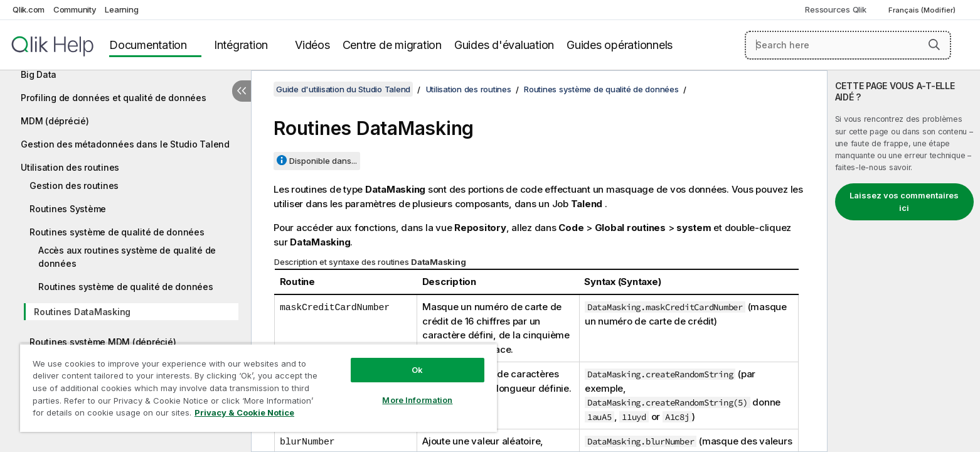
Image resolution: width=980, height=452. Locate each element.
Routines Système (68, 209)
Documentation (148, 45)
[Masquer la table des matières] (242, 91)
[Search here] (848, 45)
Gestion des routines (74, 186)
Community (75, 9)
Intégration (241, 45)
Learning (121, 9)
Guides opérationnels (620, 45)
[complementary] (904, 261)
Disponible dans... (323, 161)
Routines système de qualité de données (117, 232)
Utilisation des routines (70, 167)
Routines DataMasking (82, 312)
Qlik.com (29, 9)
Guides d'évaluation (504, 45)
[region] (258, 388)
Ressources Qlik (835, 9)
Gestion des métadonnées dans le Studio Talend (125, 144)
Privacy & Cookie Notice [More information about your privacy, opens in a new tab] (244, 412)
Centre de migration (392, 45)
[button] (934, 45)
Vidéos (312, 45)
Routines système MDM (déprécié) (103, 342)
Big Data (39, 74)
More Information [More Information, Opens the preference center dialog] (417, 400)
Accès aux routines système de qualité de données (127, 257)
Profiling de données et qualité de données (114, 98)
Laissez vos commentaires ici (904, 202)
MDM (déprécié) (55, 121)
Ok (417, 370)
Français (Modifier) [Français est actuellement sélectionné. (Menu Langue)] (923, 10)
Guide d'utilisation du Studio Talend (343, 89)
